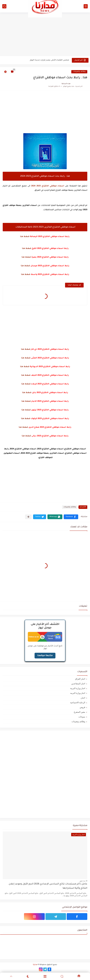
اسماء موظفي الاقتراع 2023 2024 (48, 186)
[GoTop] (11, 976)
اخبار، (83, 698)
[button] (71, 517)
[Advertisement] (45, 34)
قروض (82, 707)
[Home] (79, 976)
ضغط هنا (25, 237)
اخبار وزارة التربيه (78, 693)
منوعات (82, 717)
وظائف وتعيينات (79, 72)
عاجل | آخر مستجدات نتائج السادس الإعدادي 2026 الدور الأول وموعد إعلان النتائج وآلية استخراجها (48, 886)
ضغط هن (26, 419)
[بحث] (4, 6)
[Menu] (45, 976)
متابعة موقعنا (45, 656)
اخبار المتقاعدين (78, 684)
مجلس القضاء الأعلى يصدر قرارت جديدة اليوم (50, 60)
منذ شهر (82, 881)
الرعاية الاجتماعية (78, 702)
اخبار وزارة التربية (78, 688)
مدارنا (35, 965)
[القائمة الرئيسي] (86, 6)
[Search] (62, 976)
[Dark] (28, 976)
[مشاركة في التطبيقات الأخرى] (28, 517)
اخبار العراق (80, 679)
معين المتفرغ (79, 712)
